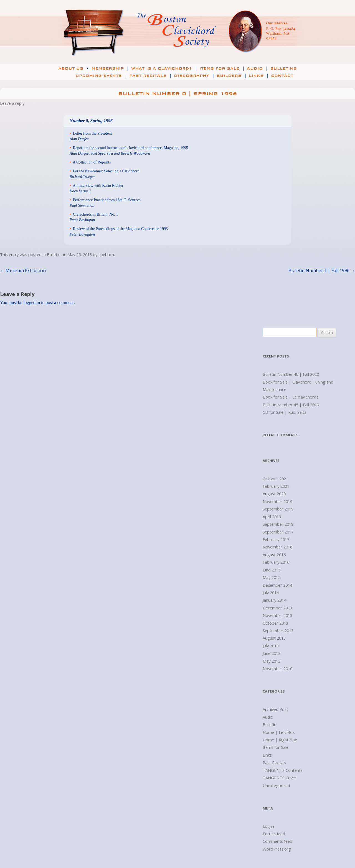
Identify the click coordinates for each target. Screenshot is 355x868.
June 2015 (272, 570)
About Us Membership (94, 68)
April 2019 (272, 517)
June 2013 (272, 653)
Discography (195, 76)
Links (259, 76)
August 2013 (274, 638)
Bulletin (54, 254)
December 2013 (277, 608)
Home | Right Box (280, 740)
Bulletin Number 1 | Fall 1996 (322, 270)
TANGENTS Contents (283, 770)
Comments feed (277, 841)
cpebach (106, 254)
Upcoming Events (95, 76)
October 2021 (275, 479)
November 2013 (277, 615)
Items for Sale (223, 68)
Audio (258, 68)
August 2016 (274, 555)
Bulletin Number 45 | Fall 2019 (291, 405)
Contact (282, 76)
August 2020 (274, 494)
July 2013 (271, 646)
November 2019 (277, 501)
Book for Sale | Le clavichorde (291, 397)
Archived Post (275, 709)
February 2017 (276, 539)
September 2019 (278, 509)
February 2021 (276, 486)
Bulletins (283, 68)
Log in (268, 826)
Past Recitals (151, 76)
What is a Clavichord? (165, 68)
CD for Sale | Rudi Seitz (284, 412)
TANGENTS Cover (280, 778)
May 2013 (272, 661)
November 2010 (277, 668)
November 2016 (277, 547)
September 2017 (278, 532)
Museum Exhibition (23, 270)
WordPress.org (277, 849)
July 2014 (271, 593)
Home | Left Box (279, 732)
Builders (232, 76)
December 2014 (277, 585)
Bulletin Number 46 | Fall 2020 (291, 374)
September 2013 (278, 630)
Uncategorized (276, 785)
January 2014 (274, 600)
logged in (32, 302)
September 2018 (278, 524)
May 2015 (272, 577)
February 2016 (276, 562)
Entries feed (274, 834)
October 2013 (275, 623)
